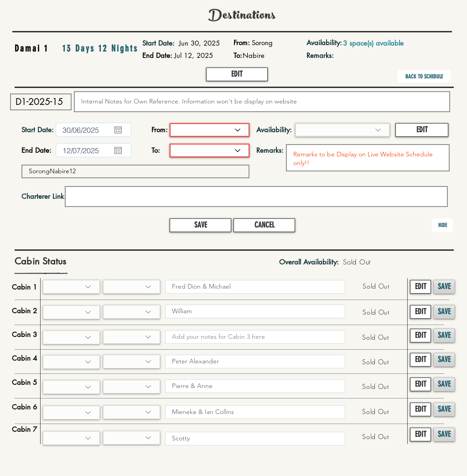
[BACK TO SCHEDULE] (424, 77)
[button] (237, 74)
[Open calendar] (118, 130)
